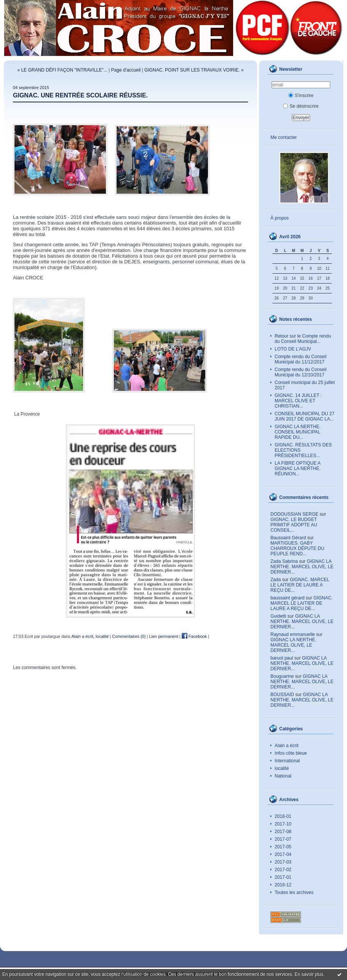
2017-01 (283, 877)
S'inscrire (301, 96)
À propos (280, 218)
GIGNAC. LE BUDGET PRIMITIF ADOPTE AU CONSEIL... (294, 525)
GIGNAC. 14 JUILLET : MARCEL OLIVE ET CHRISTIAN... (298, 401)
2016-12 (283, 885)
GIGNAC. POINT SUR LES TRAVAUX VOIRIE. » (194, 70)
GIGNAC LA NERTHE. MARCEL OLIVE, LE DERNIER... (302, 567)
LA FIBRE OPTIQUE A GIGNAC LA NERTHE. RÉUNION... (298, 468)
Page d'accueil (126, 70)
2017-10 (283, 824)
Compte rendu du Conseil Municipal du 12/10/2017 (301, 372)
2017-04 (283, 854)
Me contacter (284, 137)
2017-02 (283, 870)
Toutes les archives (294, 892)
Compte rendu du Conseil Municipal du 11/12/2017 (301, 359)
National (283, 776)
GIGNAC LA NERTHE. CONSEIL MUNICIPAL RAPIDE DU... (297, 432)
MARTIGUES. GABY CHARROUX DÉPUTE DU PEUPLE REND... (297, 548)
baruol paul (282, 658)
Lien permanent (163, 636)
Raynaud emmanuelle (293, 634)
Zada (276, 580)
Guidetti (278, 616)
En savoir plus (309, 974)
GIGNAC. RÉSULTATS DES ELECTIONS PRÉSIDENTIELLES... (303, 450)
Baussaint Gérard (288, 538)
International (287, 761)
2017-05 (283, 847)
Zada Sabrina (284, 561)
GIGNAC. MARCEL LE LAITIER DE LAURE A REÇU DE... (300, 585)
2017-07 (283, 839)
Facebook (194, 636)
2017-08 (283, 832)
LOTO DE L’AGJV (293, 349)
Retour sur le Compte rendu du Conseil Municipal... (303, 339)
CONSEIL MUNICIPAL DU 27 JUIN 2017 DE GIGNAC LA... (305, 416)
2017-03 (283, 862)
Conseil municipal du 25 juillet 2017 (305, 385)
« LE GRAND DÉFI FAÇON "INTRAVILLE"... (62, 70)
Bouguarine (282, 676)
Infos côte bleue (291, 753)
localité (282, 768)
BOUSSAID (282, 695)
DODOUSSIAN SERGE (294, 514)
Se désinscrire (301, 106)
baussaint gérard (287, 598)
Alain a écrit (287, 746)
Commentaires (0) (129, 636)
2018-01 (283, 816)
